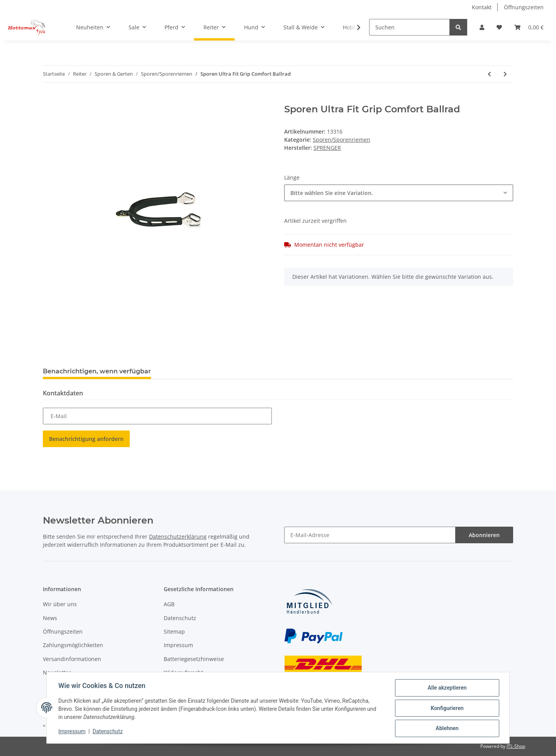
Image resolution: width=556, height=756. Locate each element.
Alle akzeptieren (446, 688)
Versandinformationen (72, 659)
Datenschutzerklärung (178, 536)
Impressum (178, 645)
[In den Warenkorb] (49, 100)
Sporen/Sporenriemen (342, 140)
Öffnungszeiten (524, 7)
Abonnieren (484, 535)
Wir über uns (60, 604)
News (50, 618)
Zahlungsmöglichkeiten (73, 645)
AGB (169, 604)
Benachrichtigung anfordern (86, 439)
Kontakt (482, 7)
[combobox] (399, 193)
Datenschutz (180, 618)
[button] (482, 27)
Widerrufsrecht (183, 672)
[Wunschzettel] (499, 27)
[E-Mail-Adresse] (370, 535)
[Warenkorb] (529, 27)
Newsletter (57, 672)
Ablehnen (446, 729)
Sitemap (174, 631)
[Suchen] (409, 27)
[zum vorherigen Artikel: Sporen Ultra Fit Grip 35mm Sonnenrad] (489, 74)
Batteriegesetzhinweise (194, 659)
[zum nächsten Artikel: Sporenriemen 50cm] (505, 74)
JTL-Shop (516, 746)
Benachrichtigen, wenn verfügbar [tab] (97, 371)
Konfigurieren (446, 709)
